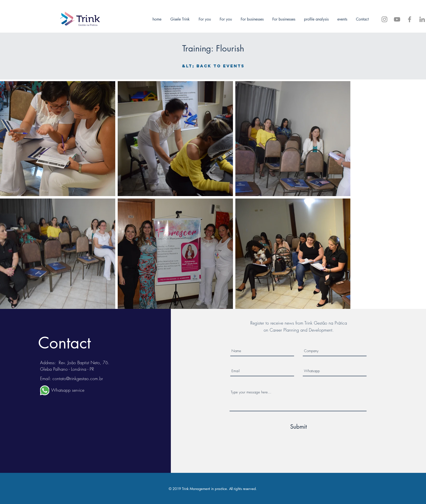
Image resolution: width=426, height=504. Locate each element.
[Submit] (299, 427)
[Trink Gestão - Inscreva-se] (397, 19)
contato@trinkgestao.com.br (78, 378)
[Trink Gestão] (422, 19)
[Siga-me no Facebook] (410, 19)
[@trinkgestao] (384, 19)
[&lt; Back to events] (213, 66)
